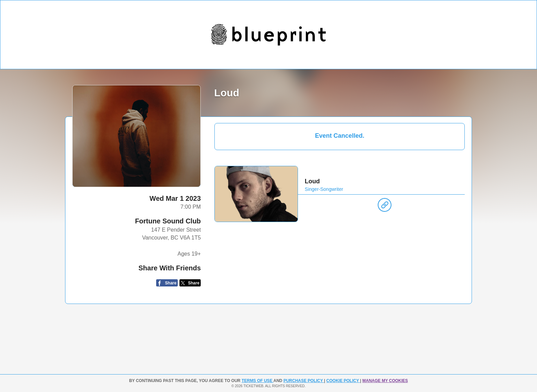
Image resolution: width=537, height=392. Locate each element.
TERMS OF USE (257, 381)
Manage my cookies (385, 381)
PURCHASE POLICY (304, 381)
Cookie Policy (343, 381)
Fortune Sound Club (168, 221)
